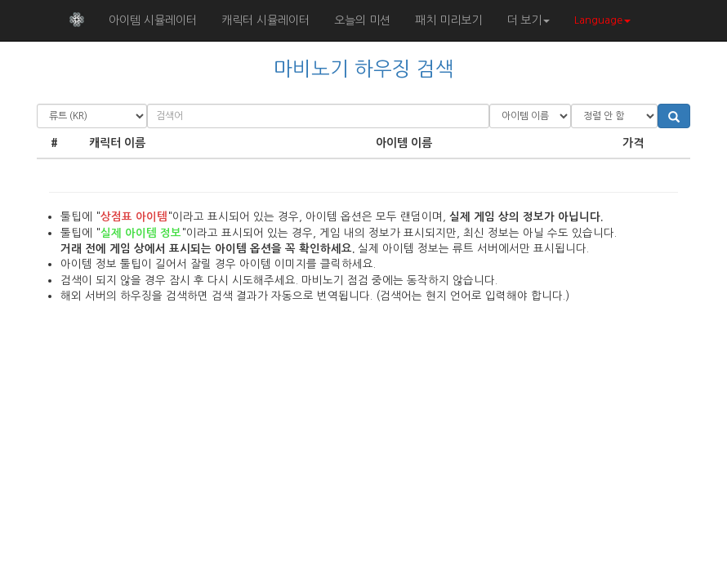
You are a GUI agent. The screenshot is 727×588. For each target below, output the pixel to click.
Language (602, 20)
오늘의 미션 (362, 20)
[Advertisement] (363, 452)
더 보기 (528, 20)
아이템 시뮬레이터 (153, 20)
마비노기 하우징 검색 (364, 69)
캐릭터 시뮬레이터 (265, 20)
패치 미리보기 (448, 20)
